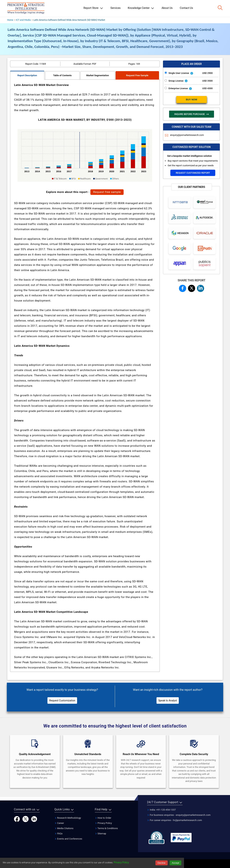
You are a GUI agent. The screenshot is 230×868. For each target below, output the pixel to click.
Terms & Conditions (106, 828)
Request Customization (62, 700)
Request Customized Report (193, 173)
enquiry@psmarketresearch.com (184, 135)
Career (59, 823)
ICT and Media (23, 20)
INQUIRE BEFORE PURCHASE (192, 114)
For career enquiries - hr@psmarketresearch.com (174, 820)
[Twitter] (26, 819)
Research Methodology (68, 818)
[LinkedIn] (34, 819)
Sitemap (101, 834)
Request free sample (107, 192)
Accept (175, 863)
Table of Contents (62, 75)
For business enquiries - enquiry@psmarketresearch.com (179, 815)
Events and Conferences (68, 839)
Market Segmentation (98, 75)
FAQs (58, 834)
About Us (167, 8)
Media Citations (64, 828)
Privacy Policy (103, 823)
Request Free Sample (137, 75)
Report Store (93, 8)
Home (10, 20)
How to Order (103, 818)
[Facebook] (17, 819)
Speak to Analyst (168, 700)
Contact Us (186, 8)
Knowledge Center (141, 8)
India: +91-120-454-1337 (161, 810)
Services (116, 8)
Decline (162, 863)
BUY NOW (192, 100)
